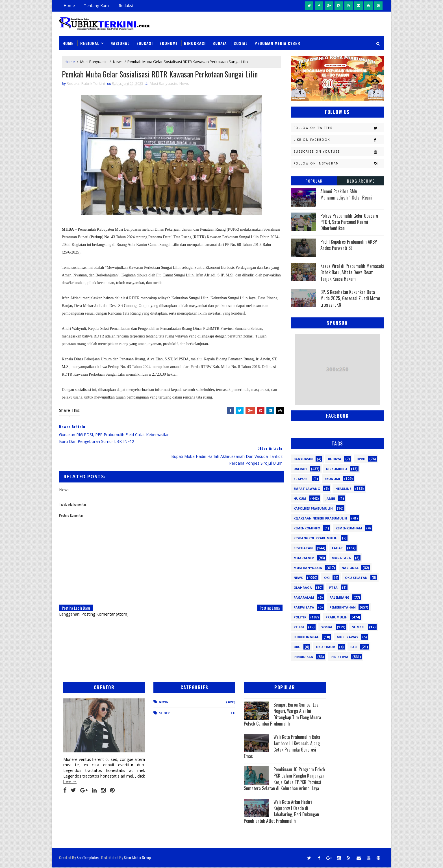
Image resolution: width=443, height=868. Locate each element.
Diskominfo (336, 468)
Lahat (337, 548)
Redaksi (126, 6)
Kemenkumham (349, 528)
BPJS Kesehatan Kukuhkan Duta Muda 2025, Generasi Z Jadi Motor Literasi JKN (350, 298)
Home (69, 6)
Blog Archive (361, 180)
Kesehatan (303, 548)
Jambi (330, 498)
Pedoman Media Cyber (277, 43)
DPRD (361, 459)
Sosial (241, 43)
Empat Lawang (307, 488)
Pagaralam (304, 597)
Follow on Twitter (339, 128)
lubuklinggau (307, 637)
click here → (85, 775)
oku (297, 647)
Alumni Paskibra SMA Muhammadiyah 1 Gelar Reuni (346, 194)
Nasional (120, 43)
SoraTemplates (88, 858)
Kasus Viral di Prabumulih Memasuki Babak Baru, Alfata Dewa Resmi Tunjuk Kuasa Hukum (352, 272)
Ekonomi (168, 43)
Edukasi (145, 43)
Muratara (341, 558)
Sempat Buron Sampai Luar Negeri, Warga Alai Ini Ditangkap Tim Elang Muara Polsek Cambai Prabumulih (260, 714)
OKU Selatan (356, 577)
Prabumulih (336, 617)
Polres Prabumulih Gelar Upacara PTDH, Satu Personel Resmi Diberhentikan (349, 222)
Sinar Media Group (137, 858)
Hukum (300, 498)
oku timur (325, 647)
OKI (327, 577)
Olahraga (303, 587)
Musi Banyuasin (94, 62)
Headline (343, 488)
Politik (300, 617)
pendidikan (303, 656)
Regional (90, 43)
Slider (155, 713)
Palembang (339, 597)
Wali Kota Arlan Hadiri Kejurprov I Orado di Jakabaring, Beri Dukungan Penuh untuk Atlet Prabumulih (260, 818)
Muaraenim (304, 558)
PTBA (333, 587)
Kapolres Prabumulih (313, 508)
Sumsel (359, 627)
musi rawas (348, 637)
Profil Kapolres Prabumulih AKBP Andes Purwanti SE (349, 244)
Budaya (220, 43)
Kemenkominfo (307, 528)
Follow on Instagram (339, 163)
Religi (299, 627)
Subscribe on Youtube (339, 151)
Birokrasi (195, 43)
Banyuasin (303, 459)
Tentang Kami (97, 6)
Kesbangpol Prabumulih (316, 538)
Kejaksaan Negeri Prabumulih (320, 518)
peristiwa (339, 656)
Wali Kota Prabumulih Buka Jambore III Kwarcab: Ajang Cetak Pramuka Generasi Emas (258, 746)
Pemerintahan (343, 607)
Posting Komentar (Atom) (105, 592)
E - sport (301, 478)
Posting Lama (266, 586)
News (118, 62)
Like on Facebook (339, 139)
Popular (314, 180)
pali (354, 647)
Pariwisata (304, 607)
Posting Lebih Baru (76, 586)
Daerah (300, 468)
